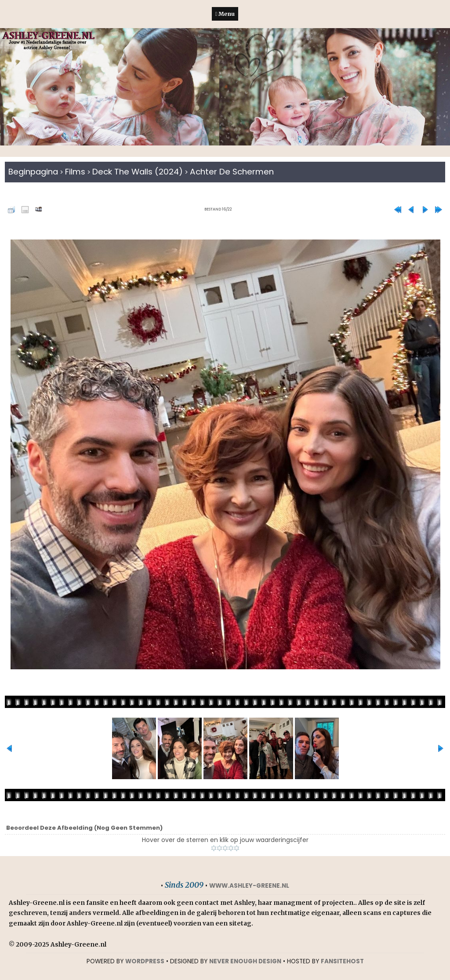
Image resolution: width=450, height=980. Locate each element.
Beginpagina (33, 172)
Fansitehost (342, 961)
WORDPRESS (145, 961)
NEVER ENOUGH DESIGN (245, 961)
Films (75, 172)
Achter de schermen (232, 172)
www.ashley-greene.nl (249, 886)
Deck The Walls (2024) (138, 172)
